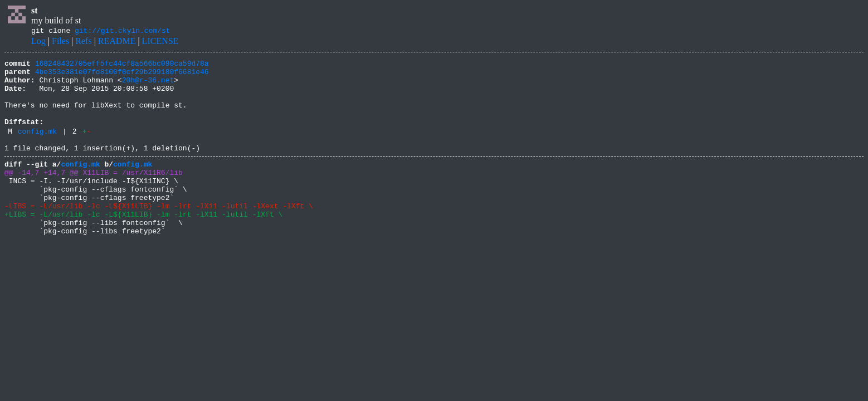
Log (38, 43)
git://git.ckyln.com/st (123, 32)
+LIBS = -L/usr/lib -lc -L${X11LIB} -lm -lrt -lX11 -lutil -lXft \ (143, 244)
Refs (83, 43)
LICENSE (160, 43)
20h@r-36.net (148, 86)
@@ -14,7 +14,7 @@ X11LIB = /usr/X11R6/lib (94, 194)
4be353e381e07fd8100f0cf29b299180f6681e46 (122, 76)
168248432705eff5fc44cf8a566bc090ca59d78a (122, 66)
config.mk (37, 148)
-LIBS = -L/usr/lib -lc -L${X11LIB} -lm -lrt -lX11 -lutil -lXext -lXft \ (159, 234)
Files (60, 43)
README (117, 43)
